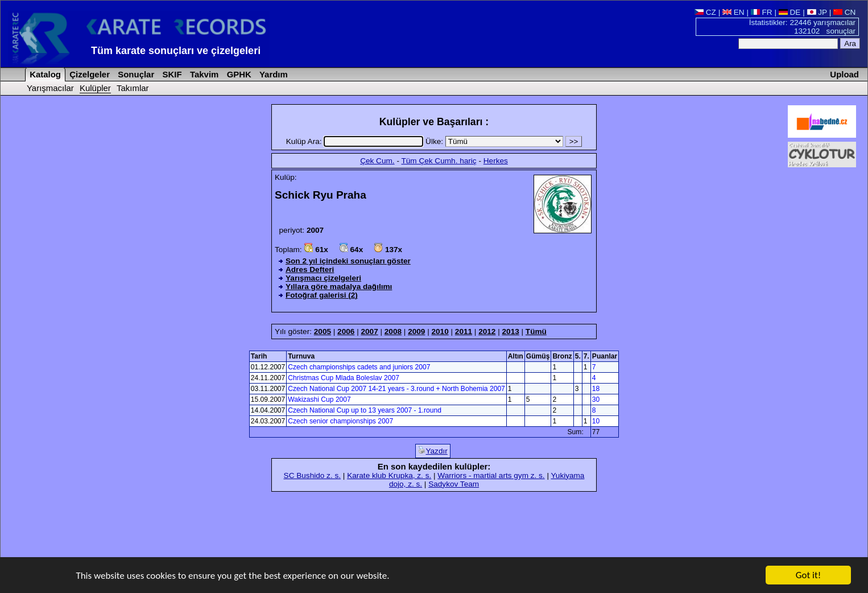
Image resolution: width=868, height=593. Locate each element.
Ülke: (495, 141)
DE (790, 12)
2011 (464, 331)
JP (817, 12)
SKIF (171, 74)
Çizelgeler (88, 74)
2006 (346, 331)
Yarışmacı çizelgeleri (323, 278)
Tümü (536, 331)
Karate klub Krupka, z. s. (389, 475)
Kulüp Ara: (356, 141)
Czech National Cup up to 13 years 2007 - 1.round (365, 410)
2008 (393, 331)
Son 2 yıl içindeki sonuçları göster (348, 261)
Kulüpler (95, 88)
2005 (323, 331)
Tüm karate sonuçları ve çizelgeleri (176, 51)
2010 (440, 331)
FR (762, 12)
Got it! (808, 576)
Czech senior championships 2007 (340, 421)
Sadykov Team (454, 484)
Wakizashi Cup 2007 (319, 400)
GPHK (238, 74)
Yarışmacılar (50, 88)
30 (596, 400)
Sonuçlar (135, 74)
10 (596, 421)
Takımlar (133, 88)
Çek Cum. (377, 161)
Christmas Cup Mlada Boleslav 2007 (344, 378)
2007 (369, 331)
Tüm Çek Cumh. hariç (439, 161)
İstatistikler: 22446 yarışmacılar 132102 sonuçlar (802, 27)
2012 (487, 331)
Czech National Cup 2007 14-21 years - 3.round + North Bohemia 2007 (396, 389)
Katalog (44, 74)
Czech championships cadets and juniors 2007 (359, 367)
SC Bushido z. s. (313, 475)
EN (733, 12)
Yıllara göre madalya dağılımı (339, 287)
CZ (705, 12)
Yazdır (433, 451)
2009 (416, 331)
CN (844, 12)
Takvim (203, 74)
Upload (844, 74)
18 (596, 389)
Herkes (496, 161)
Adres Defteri (310, 269)
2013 (511, 331)
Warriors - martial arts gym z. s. (491, 475)
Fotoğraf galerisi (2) (322, 295)
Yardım (272, 74)
